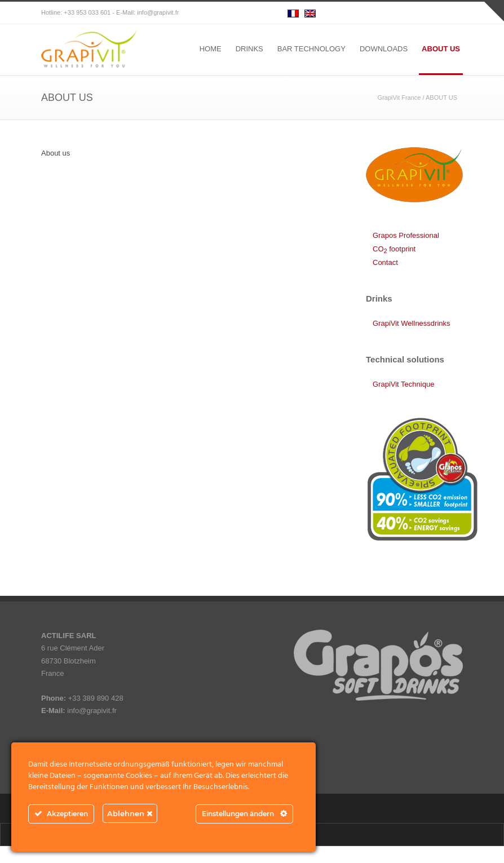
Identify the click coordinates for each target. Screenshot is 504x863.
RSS (452, 13)
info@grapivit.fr (158, 12)
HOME (211, 49)
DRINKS (249, 49)
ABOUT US (441, 49)
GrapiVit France (399, 98)
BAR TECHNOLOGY (311, 49)
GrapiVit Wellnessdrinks (412, 323)
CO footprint (394, 249)
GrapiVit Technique (403, 384)
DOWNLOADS (384, 49)
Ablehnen (130, 813)
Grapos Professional (406, 235)
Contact (385, 262)
